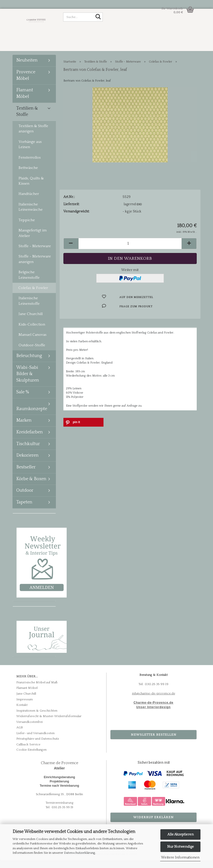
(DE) (139, 212)
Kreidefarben (30, 440)
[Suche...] (98, 17)
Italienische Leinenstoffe (29, 309)
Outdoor (25, 498)
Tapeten (24, 510)
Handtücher (29, 202)
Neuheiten (27, 68)
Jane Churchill (31, 322)
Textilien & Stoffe (27, 119)
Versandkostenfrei (29, 730)
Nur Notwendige (181, 847)
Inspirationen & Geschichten (37, 718)
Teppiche (27, 228)
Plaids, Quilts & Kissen (31, 188)
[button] (71, 251)
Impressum (25, 707)
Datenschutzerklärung (80, 853)
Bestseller (26, 475)
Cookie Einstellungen (31, 757)
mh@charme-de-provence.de (154, 701)
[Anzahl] (130, 251)
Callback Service (28, 752)
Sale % (23, 400)
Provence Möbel (26, 83)
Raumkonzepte (32, 416)
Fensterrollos (30, 165)
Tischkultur (28, 452)
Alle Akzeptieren (181, 834)
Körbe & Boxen (31, 487)
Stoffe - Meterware (35, 254)
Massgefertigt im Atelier (33, 241)
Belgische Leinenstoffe (29, 282)
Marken (24, 428)
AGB (20, 735)
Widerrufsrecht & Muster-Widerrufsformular (49, 724)
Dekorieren (27, 463)
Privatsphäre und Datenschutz (38, 746)
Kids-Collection (32, 332)
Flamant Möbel (25, 101)
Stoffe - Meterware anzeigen (35, 267)
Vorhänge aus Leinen (30, 152)
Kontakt (22, 713)
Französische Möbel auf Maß (37, 690)
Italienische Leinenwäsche (31, 215)
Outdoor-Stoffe (32, 353)
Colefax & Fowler (33, 296)
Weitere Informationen (180, 857)
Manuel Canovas (32, 342)
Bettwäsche (28, 176)
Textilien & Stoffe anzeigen (33, 136)
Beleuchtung (29, 364)
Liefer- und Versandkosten (35, 741)
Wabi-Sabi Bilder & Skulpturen (28, 382)
